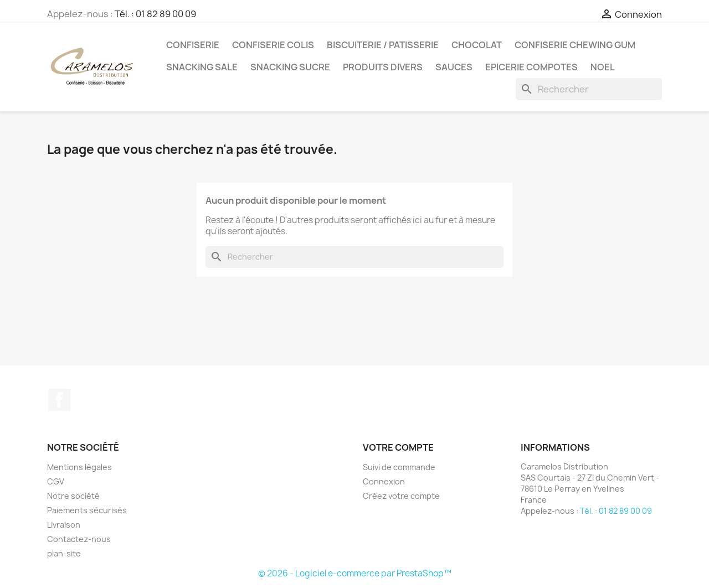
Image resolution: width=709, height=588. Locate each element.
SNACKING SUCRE (290, 67)
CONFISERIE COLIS (273, 45)
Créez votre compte (401, 496)
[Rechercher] (589, 89)
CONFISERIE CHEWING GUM (575, 45)
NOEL (603, 67)
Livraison (64, 525)
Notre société (73, 496)
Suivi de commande (399, 467)
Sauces (454, 67)
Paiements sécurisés (87, 510)
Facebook (59, 400)
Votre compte (398, 447)
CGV (56, 481)
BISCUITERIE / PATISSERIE (383, 45)
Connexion (384, 481)
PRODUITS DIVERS (383, 67)
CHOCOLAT (477, 45)
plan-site (64, 553)
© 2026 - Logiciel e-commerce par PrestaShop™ (355, 573)
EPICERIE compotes (531, 67)
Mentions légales (79, 467)
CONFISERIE (193, 45)
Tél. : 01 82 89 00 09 (155, 14)
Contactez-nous (79, 539)
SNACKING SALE (202, 67)
